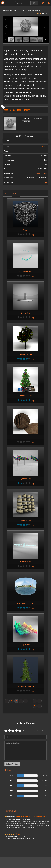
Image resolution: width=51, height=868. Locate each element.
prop (12, 110)
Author (16, 194)
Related (7, 194)
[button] (9, 3)
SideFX (45, 147)
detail (6, 110)
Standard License (41, 173)
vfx (30, 110)
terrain (25, 110)
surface (18, 110)
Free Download (25, 136)
